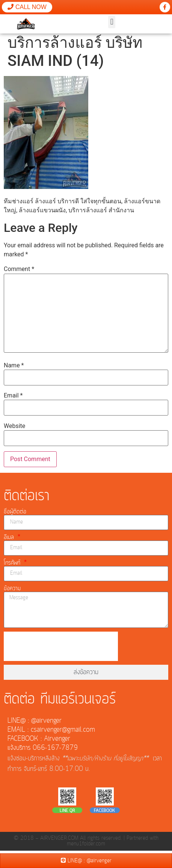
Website (14, 428)
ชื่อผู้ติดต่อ (15, 514)
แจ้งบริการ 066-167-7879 (43, 750)
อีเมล (10, 539)
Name (14, 368)
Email (13, 398)
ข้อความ (12, 591)
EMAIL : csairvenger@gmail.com (51, 732)
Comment (19, 272)
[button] (112, 22)
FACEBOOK (104, 813)
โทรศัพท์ (13, 565)
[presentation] (61, 649)
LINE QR (67, 813)
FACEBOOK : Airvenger (39, 741)
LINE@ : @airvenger (35, 723)
